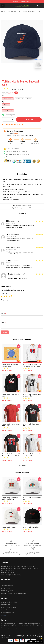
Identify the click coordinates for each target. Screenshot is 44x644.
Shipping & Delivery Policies (9, 602)
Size (4, 108)
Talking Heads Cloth (14, 12)
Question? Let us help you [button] (35, 642)
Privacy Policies (6, 588)
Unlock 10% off (40, 636)
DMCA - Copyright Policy (8, 591)
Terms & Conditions (7, 586)
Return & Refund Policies (8, 607)
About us (4, 583)
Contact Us (5, 610)
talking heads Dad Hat (9, 527)
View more (22, 465)
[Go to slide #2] (27, 74)
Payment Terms (6, 605)
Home (3, 12)
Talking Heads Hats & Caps (31, 12)
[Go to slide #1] (17, 74)
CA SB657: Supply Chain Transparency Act (14, 593)
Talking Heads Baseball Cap (31, 527)
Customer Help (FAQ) (7, 613)
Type (4, 96)
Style (4, 102)
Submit (5, 332)
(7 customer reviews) (17, 89)
